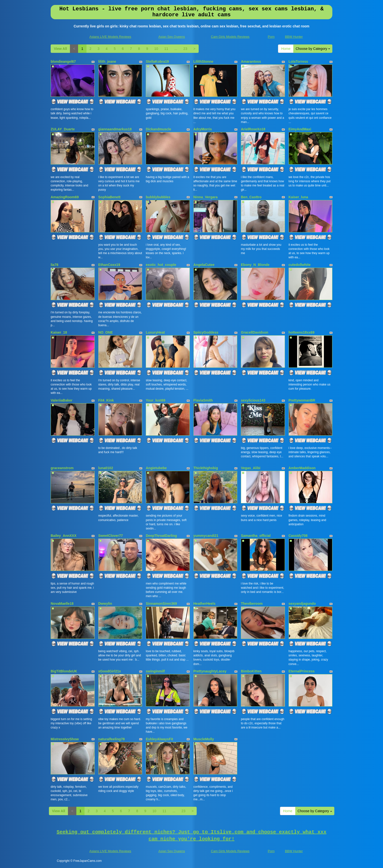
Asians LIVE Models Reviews (110, 37)
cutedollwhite (300, 265)
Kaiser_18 (59, 332)
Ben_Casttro (251, 197)
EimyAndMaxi (300, 129)
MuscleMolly (204, 739)
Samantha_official (256, 536)
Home (286, 49)
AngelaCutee (204, 265)
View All (60, 49)
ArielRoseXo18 (253, 129)
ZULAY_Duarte (63, 129)
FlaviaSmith (203, 400)
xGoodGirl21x (110, 671)
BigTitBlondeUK (64, 671)
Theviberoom (252, 604)
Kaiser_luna (298, 197)
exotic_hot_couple (161, 265)
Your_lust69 (156, 400)
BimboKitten (251, 671)
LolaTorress (298, 61)
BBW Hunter (294, 37)
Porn (271, 37)
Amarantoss (251, 61)
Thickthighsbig (206, 468)
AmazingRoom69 (65, 197)
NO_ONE (106, 332)
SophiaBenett (109, 197)
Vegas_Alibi (251, 468)
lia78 (54, 265)
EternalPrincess (302, 671)
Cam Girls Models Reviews (230, 37)
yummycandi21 (206, 536)
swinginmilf (155, 671)
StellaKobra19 (157, 61)
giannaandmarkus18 (115, 129)
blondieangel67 (63, 61)
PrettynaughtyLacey (210, 671)
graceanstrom (62, 468)
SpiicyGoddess (206, 332)
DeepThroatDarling (161, 536)
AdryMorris (203, 129)
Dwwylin (105, 604)
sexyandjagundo (302, 604)
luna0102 (106, 468)
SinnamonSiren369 (161, 604)
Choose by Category (313, 49)
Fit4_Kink (106, 400)
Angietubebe (156, 468)
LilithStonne (203, 61)
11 (166, 49)
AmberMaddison (302, 468)
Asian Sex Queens (172, 37)
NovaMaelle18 (62, 604)
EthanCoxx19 (109, 265)
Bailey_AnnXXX (64, 536)
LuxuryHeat (155, 332)
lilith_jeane (107, 61)
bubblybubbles (158, 197)
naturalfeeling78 (112, 739)
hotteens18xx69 (302, 332)
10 (156, 49)
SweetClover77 (111, 536)
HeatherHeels (205, 604)
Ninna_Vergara (206, 197)
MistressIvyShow (65, 739)
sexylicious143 (253, 400)
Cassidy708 (298, 536)
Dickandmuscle (159, 129)
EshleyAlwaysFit (160, 739)
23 (185, 49)
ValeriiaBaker (62, 400)
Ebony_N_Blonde (255, 265)
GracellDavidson (255, 332)
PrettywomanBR (302, 400)
